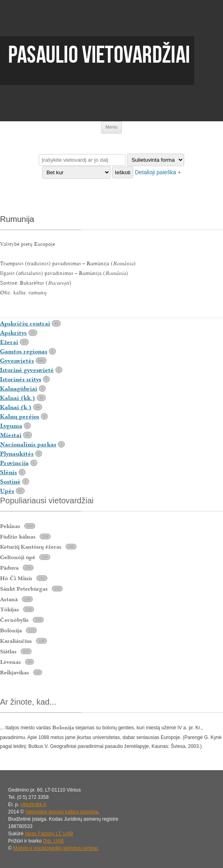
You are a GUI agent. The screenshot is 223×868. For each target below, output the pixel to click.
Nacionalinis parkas (28, 444)
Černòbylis (14, 620)
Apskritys (13, 333)
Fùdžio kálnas (18, 536)
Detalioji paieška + (158, 172)
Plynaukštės (17, 454)
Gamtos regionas (24, 351)
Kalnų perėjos (20, 416)
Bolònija (11, 630)
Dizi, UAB (53, 841)
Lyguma (11, 426)
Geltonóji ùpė (18, 557)
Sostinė (10, 482)
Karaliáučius (16, 641)
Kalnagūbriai (19, 389)
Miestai (11, 435)
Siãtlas (8, 651)
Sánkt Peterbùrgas (24, 589)
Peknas (10, 526)
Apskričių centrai (25, 323)
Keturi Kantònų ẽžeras (31, 547)
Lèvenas (11, 662)
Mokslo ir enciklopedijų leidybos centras (56, 848)
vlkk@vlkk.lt (33, 805)
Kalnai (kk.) (18, 398)
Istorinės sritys (21, 379)
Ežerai (9, 342)
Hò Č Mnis (16, 578)
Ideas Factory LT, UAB (49, 834)
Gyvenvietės (17, 361)
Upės (7, 491)
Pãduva (9, 568)
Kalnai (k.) (16, 407)
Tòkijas (10, 609)
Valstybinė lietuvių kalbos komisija (62, 812)
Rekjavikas (15, 672)
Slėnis (8, 472)
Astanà (9, 599)
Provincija (14, 463)
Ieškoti (123, 172)
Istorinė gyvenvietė (27, 370)
